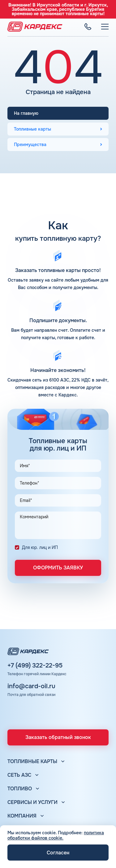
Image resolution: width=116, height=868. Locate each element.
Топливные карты (32, 129)
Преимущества (30, 145)
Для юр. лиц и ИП (40, 547)
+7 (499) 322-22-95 (35, 666)
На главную (26, 113)
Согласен (58, 853)
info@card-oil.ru (31, 686)
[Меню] (105, 27)
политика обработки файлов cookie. (56, 835)
